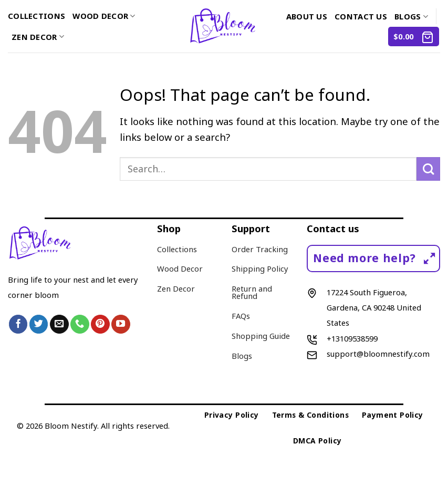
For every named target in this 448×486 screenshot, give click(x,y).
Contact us (361, 16)
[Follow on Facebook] (18, 324)
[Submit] (428, 169)
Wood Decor (104, 16)
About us (307, 16)
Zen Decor (38, 37)
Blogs (411, 16)
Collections (37, 16)
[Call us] (80, 324)
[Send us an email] (59, 324)
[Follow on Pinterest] (100, 324)
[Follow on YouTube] (121, 324)
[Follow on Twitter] (39, 324)
